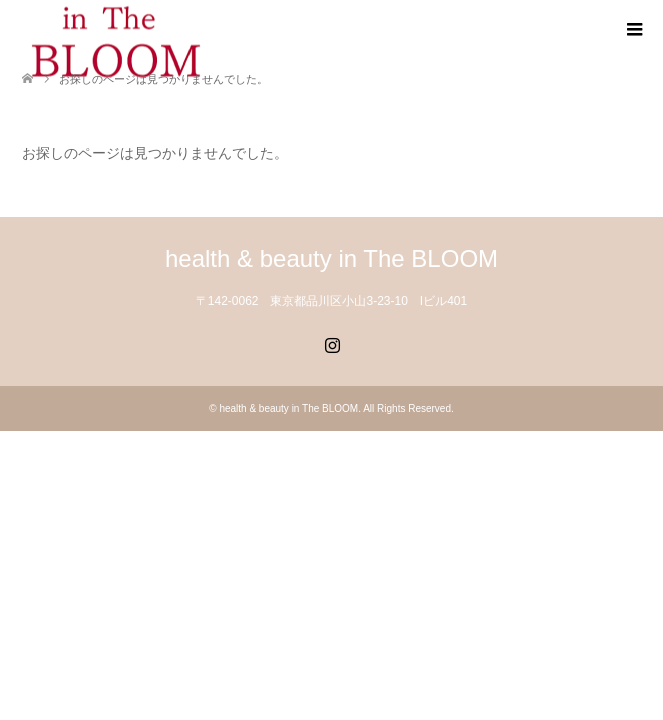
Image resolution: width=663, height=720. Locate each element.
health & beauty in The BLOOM (331, 258)
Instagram (332, 343)
